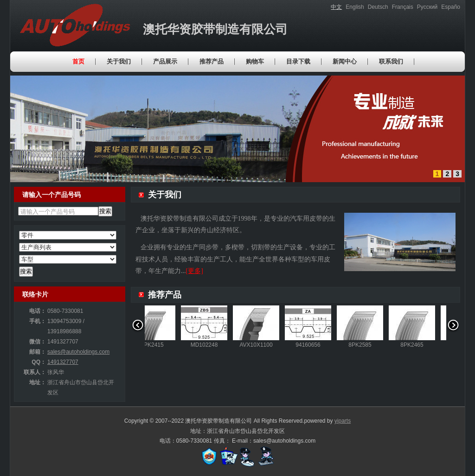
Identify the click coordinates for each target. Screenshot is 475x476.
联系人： (35, 372)
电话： (38, 311)
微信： (38, 342)
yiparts (343, 421)
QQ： (39, 362)
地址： (38, 382)
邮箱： (38, 352)
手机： (38, 321)
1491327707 (63, 362)
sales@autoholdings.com (78, 352)
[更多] (195, 271)
